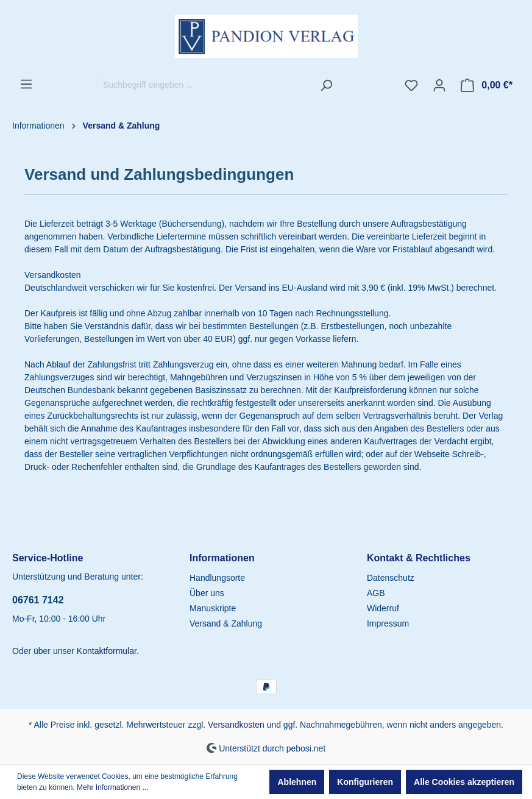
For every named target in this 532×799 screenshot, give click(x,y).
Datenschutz (391, 578)
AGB (376, 593)
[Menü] (26, 84)
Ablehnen (297, 782)
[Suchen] (326, 85)
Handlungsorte (217, 578)
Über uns (207, 593)
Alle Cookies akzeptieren (464, 782)
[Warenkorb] (487, 85)
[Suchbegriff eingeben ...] (205, 85)
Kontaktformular (107, 651)
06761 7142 (38, 600)
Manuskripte (213, 608)
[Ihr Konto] (439, 85)
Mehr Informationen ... (112, 787)
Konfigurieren (365, 782)
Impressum (388, 623)
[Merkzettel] (411, 85)
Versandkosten (236, 725)
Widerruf (383, 608)
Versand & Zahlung (226, 623)
